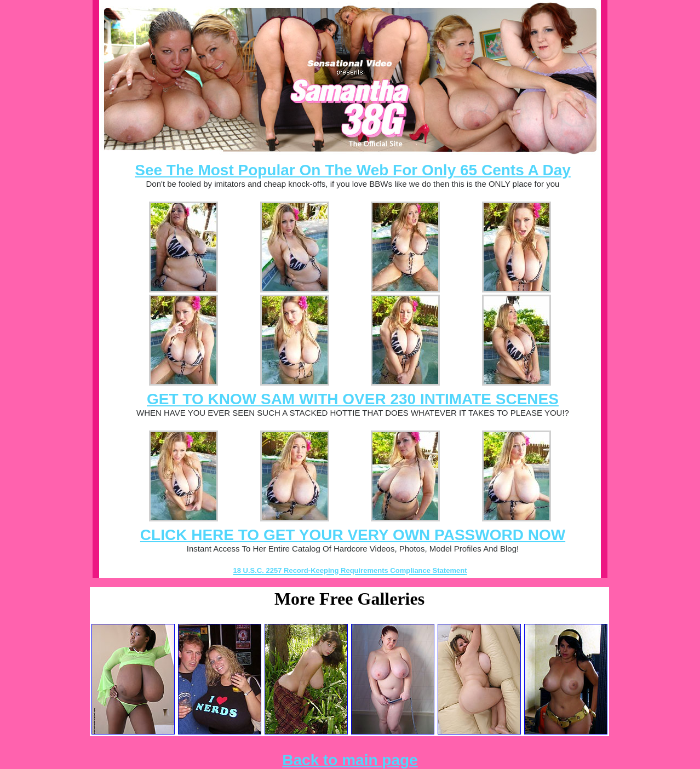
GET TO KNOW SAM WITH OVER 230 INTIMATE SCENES (353, 399)
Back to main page (350, 760)
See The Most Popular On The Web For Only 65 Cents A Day (353, 170)
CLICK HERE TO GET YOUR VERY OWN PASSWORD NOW (353, 535)
